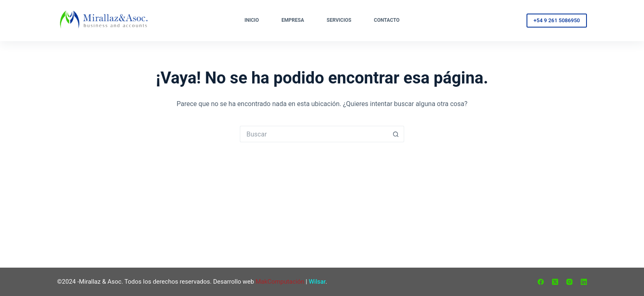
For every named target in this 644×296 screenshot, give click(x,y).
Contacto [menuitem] (386, 20)
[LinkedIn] (584, 282)
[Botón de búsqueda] (396, 134)
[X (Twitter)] (555, 282)
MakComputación (280, 282)
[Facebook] (541, 282)
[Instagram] (569, 282)
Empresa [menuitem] (293, 20)
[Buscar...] (314, 134)
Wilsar (317, 282)
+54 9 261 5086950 (557, 20)
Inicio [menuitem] (252, 20)
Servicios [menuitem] (339, 20)
